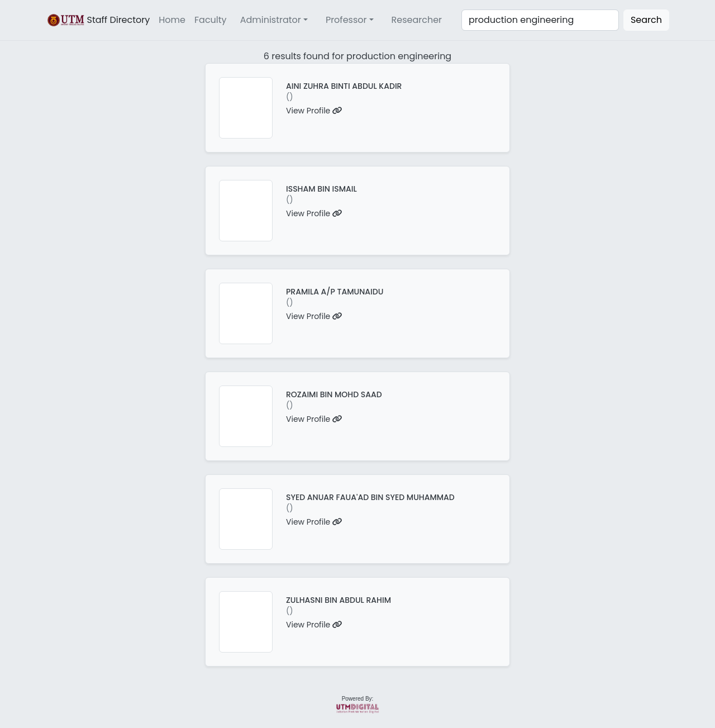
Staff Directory (98, 20)
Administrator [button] (271, 20)
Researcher (417, 20)
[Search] (540, 20)
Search (646, 20)
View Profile (314, 111)
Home (172, 20)
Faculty (211, 20)
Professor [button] (346, 20)
